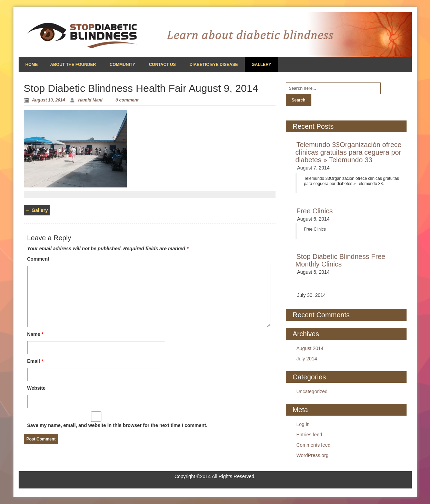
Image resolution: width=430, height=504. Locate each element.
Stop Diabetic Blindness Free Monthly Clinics (341, 260)
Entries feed (309, 435)
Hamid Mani (90, 100)
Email (35, 361)
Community (122, 65)
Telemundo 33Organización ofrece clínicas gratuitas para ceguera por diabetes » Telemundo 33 (349, 152)
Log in (303, 424)
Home (32, 65)
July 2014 (307, 359)
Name (35, 334)
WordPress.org (313, 455)
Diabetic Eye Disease (214, 65)
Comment (38, 259)
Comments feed (314, 445)
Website (36, 388)
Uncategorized (312, 391)
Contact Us (162, 65)
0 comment (127, 100)
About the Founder (73, 65)
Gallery (262, 65)
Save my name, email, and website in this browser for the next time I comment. (117, 425)
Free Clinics (315, 211)
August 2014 (310, 348)
